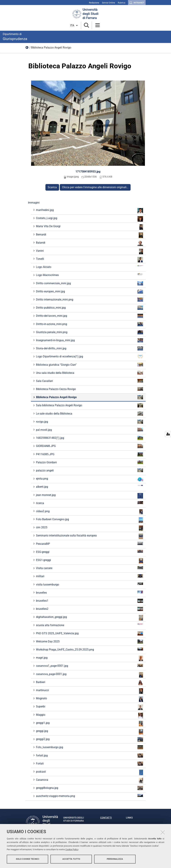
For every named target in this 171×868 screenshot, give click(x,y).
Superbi (89, 707)
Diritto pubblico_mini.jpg (89, 308)
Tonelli (89, 260)
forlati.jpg (89, 756)
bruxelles (89, 592)
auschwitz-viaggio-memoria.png (89, 796)
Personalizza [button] (115, 859)
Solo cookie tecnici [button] (28, 859)
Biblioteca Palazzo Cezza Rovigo (89, 389)
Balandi (89, 243)
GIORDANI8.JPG (89, 446)
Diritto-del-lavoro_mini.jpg (89, 316)
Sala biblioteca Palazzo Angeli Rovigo (89, 405)
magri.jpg (89, 658)
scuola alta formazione (89, 625)
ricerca (89, 503)
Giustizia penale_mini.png (89, 332)
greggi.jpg (89, 732)
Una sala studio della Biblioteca (89, 373)
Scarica (52, 187)
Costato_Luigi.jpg (89, 219)
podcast (89, 772)
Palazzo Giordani (89, 462)
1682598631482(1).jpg (89, 438)
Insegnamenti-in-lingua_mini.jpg (89, 340)
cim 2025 (89, 528)
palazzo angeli (89, 470)
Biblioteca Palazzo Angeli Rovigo (89, 397)
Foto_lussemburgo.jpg (89, 747)
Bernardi (89, 235)
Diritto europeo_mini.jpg (89, 292)
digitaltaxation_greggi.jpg (89, 618)
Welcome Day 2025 (89, 642)
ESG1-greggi (89, 561)
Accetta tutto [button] (71, 859)
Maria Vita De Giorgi (89, 227)
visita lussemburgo (89, 584)
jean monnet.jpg (89, 496)
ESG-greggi (89, 552)
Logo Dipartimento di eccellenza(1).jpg (89, 356)
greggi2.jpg (89, 739)
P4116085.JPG (89, 454)
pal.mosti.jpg (89, 430)
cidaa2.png (89, 512)
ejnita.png (89, 479)
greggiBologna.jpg (89, 788)
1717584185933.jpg (88, 172)
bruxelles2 (89, 609)
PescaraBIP (89, 544)
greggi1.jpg (89, 724)
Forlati (89, 764)
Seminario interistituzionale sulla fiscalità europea (89, 536)
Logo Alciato (89, 267)
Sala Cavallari (89, 381)
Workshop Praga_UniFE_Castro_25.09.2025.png (89, 649)
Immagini (27, 48)
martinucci (89, 691)
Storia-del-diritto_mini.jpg (89, 348)
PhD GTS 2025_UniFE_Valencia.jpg (89, 633)
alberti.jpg (89, 487)
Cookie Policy (72, 849)
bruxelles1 (89, 601)
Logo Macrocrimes (89, 275)
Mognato (89, 699)
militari (89, 576)
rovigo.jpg (89, 422)
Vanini (89, 251)
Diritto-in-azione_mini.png (89, 324)
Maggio (89, 716)
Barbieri (89, 683)
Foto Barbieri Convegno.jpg (89, 520)
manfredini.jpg (89, 211)
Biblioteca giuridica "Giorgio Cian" (89, 365)
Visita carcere (89, 568)
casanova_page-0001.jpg (89, 675)
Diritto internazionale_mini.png (89, 300)
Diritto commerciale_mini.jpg (89, 283)
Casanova (89, 781)
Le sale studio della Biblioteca (89, 414)
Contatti (106, 818)
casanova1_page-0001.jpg (89, 666)
